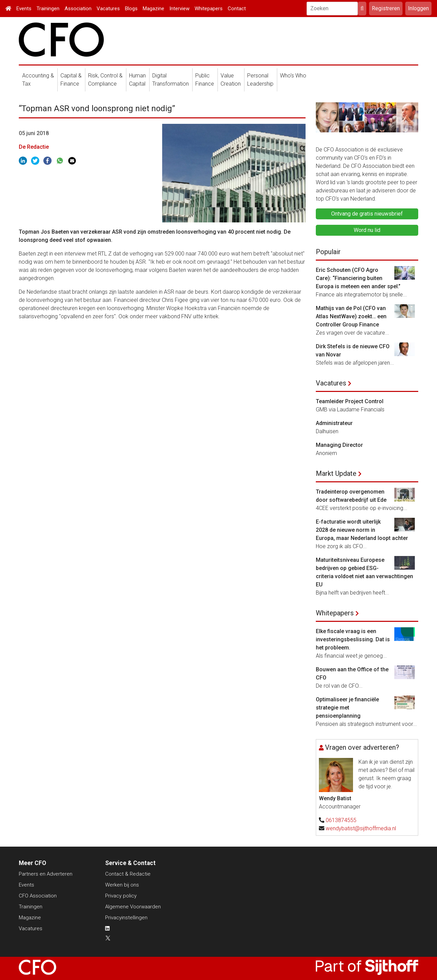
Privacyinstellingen (126, 918)
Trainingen (48, 9)
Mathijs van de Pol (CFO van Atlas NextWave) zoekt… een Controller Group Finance (351, 316)
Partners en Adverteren (46, 874)
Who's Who (293, 76)
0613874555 (341, 820)
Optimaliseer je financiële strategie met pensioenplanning (347, 708)
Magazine (153, 9)
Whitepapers (209, 9)
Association (78, 9)
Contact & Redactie (128, 874)
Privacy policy (121, 896)
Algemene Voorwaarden (133, 907)
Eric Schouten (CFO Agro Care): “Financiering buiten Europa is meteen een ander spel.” (358, 278)
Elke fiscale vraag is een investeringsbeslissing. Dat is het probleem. (353, 639)
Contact (237, 9)
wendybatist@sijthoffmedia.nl (361, 828)
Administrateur (334, 423)
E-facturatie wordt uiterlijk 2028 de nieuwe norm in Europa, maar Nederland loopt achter (362, 530)
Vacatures (108, 9)
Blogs (131, 9)
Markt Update (336, 473)
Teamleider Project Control (350, 401)
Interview (179, 9)
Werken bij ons (122, 885)
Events (24, 9)
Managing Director (339, 445)
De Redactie (34, 147)
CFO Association (38, 896)
